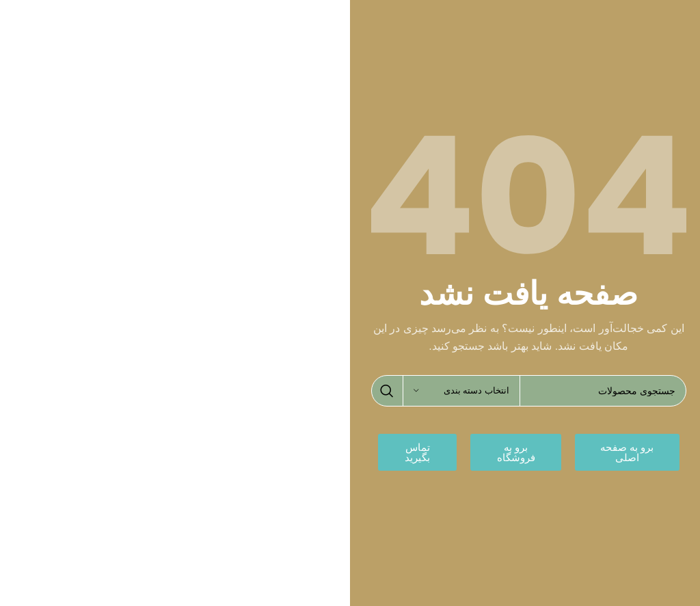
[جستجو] (529, 391)
